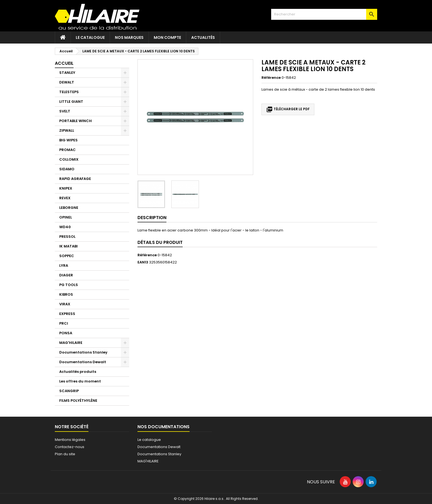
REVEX (65, 198)
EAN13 (143, 262)
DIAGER (66, 275)
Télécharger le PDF (288, 109)
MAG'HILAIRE (71, 343)
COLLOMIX (69, 159)
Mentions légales (70, 440)
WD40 (65, 227)
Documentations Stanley (83, 352)
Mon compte (167, 37)
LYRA (64, 266)
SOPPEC (67, 256)
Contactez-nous (70, 447)
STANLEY (67, 73)
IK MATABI (68, 246)
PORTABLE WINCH (75, 121)
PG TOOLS (69, 285)
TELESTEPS (69, 92)
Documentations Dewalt (83, 362)
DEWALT (67, 82)
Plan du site (65, 454)
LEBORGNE (69, 208)
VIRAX (65, 304)
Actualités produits (78, 372)
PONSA (66, 333)
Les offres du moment (80, 381)
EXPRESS (67, 314)
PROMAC (67, 150)
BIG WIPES (68, 140)
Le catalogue (90, 37)
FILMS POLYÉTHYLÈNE (78, 401)
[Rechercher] (324, 14)
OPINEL (66, 217)
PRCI (64, 323)
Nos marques (129, 37)
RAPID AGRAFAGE (75, 179)
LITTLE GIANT (71, 102)
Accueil (64, 63)
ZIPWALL (67, 130)
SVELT (65, 111)
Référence (271, 78)
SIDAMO (67, 169)
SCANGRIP (69, 391)
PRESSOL (67, 237)
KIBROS (66, 294)
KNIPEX (66, 188)
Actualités (203, 37)
